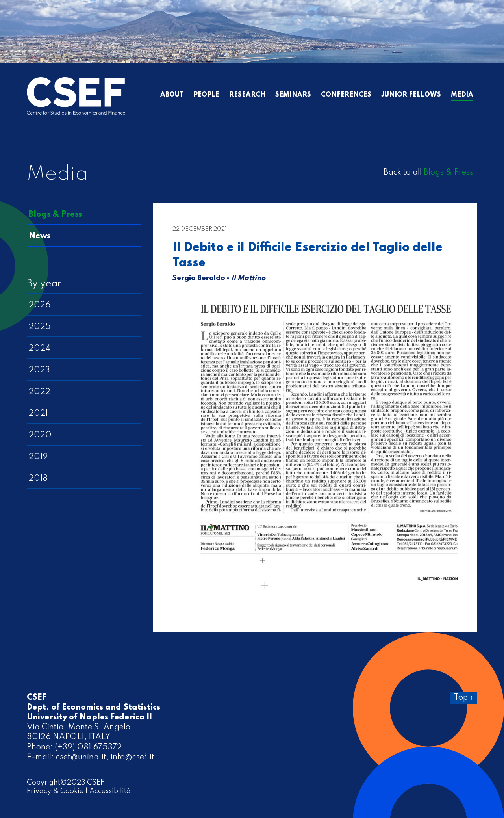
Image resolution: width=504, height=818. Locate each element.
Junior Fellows (411, 95)
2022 (40, 392)
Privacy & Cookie (55, 791)
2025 (40, 327)
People (206, 95)
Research (247, 95)
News (40, 236)
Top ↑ (464, 698)
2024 (39, 349)
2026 (40, 305)
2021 (38, 414)
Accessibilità (110, 791)
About (172, 95)
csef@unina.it (81, 757)
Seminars (293, 95)
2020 (40, 435)
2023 (39, 370)
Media (462, 95)
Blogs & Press (448, 173)
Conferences (346, 95)
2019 (38, 457)
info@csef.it (132, 757)
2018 (38, 479)
